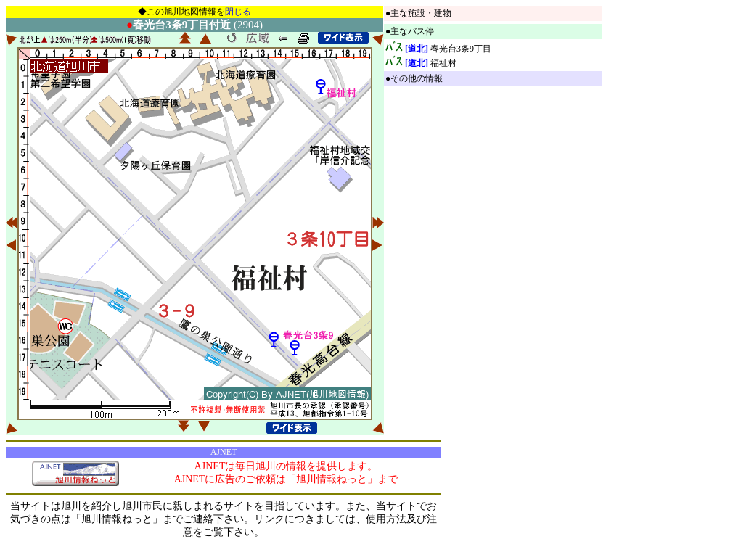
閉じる (238, 12)
